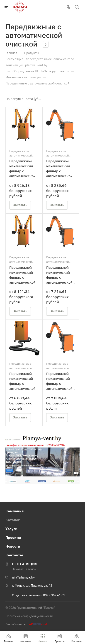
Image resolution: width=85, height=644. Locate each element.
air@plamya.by (23, 577)
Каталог (13, 520)
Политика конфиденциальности (29, 616)
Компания (15, 511)
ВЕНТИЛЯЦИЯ (25, 564)
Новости (13, 546)
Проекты (13, 537)
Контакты (14, 555)
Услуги (11, 529)
